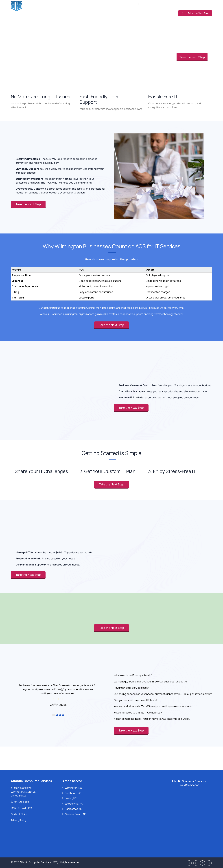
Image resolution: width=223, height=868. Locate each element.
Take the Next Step (196, 13)
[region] (111, 280)
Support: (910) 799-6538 (180, 4)
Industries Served (124, 13)
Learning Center (162, 13)
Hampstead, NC (74, 809)
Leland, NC (71, 798)
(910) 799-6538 (129, 4)
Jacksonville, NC (74, 804)
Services (103, 13)
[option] (58, 695)
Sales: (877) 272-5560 (152, 4)
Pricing (144, 13)
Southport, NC (73, 793)
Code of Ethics (19, 814)
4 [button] (63, 715)
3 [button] (60, 715)
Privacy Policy (19, 820)
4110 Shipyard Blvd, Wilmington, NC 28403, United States (23, 792)
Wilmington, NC (73, 788)
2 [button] (57, 715)
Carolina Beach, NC (76, 814)
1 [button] (54, 715)
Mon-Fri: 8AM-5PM (105, 4)
